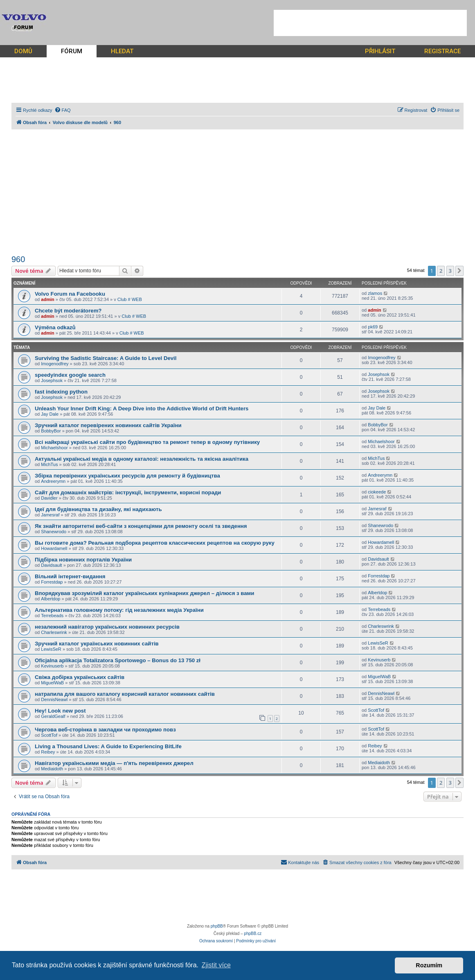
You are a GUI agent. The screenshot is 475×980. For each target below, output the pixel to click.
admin (47, 299)
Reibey (48, 752)
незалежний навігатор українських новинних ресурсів (107, 627)
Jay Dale (50, 414)
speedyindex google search (70, 375)
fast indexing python (61, 392)
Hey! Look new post (60, 711)
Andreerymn (53, 481)
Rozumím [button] (429, 965)
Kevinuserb (52, 666)
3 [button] (450, 271)
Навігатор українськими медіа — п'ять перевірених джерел (114, 763)
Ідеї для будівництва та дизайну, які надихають (98, 509)
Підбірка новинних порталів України (83, 560)
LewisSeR (51, 649)
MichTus (49, 464)
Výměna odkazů (55, 327)
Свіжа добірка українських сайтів (80, 677)
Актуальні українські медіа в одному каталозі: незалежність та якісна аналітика (142, 459)
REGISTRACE (442, 51)
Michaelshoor (54, 448)
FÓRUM (72, 51)
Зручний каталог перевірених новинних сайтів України (108, 425)
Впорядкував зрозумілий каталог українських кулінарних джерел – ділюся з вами (144, 593)
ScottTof (376, 710)
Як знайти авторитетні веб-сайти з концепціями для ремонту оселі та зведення (141, 526)
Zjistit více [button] (216, 965)
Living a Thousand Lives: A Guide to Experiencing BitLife (108, 746)
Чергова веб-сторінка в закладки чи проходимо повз (105, 730)
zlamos (375, 293)
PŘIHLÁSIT (380, 51)
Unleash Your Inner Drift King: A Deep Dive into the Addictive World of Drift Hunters (142, 409)
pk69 (373, 327)
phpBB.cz (253, 934)
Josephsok (52, 380)
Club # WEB (130, 299)
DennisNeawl (54, 699)
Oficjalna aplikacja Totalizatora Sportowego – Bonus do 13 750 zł (118, 660)
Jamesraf (50, 515)
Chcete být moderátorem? (68, 311)
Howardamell (54, 548)
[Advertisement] (370, 23)
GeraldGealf (53, 716)
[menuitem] (63, 110)
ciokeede (377, 492)
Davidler (49, 498)
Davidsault (51, 565)
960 (18, 259)
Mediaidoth (52, 769)
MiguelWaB (52, 683)
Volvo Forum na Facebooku (70, 294)
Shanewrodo (54, 532)
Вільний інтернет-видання (70, 576)
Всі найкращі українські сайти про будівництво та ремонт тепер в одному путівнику (147, 442)
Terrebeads (52, 616)
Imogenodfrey (55, 364)
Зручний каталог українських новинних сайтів (97, 644)
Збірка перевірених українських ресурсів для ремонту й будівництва (127, 476)
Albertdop (51, 599)
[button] (459, 271)
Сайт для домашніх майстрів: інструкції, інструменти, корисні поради (128, 492)
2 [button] (441, 271)
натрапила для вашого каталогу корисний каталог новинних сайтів (125, 694)
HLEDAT (122, 51)
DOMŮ (23, 51)
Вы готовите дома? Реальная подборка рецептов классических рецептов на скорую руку (155, 543)
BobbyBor (51, 431)
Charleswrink (54, 632)
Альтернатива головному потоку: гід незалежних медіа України (119, 610)
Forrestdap (52, 582)
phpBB (217, 926)
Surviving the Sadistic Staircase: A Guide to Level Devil (106, 358)
